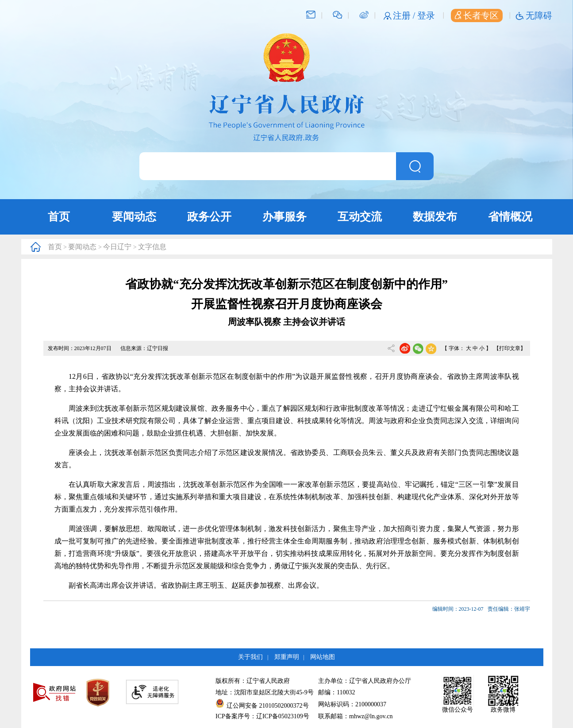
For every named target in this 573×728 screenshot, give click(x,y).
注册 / (405, 15)
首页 (59, 217)
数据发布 (435, 217)
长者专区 (477, 15)
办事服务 (285, 217)
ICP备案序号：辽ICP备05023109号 (262, 716)
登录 (426, 15)
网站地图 (323, 657)
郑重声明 (287, 657)
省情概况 (510, 217)
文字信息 (152, 247)
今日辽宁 (117, 247)
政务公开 (209, 217)
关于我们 (250, 657)
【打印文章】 (510, 348)
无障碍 (539, 15)
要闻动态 (134, 217)
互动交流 (360, 217)
